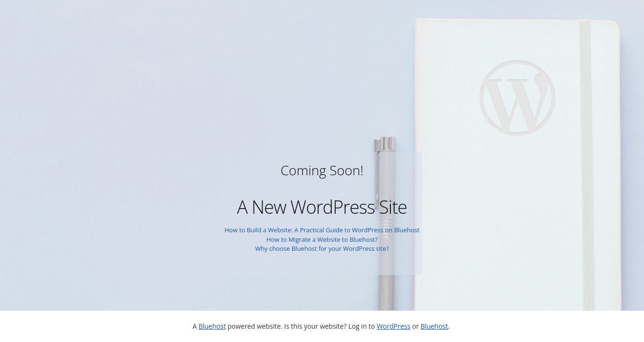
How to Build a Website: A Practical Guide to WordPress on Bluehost (322, 230)
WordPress (393, 326)
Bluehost (212, 326)
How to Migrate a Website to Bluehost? (322, 239)
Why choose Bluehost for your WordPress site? (322, 248)
